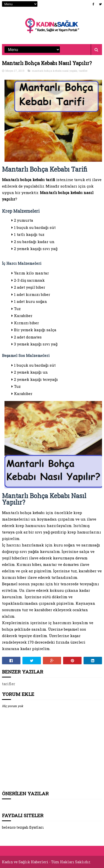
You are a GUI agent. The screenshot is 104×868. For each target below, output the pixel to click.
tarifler (83, 71)
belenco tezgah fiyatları (23, 827)
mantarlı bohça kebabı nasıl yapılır (54, 71)
